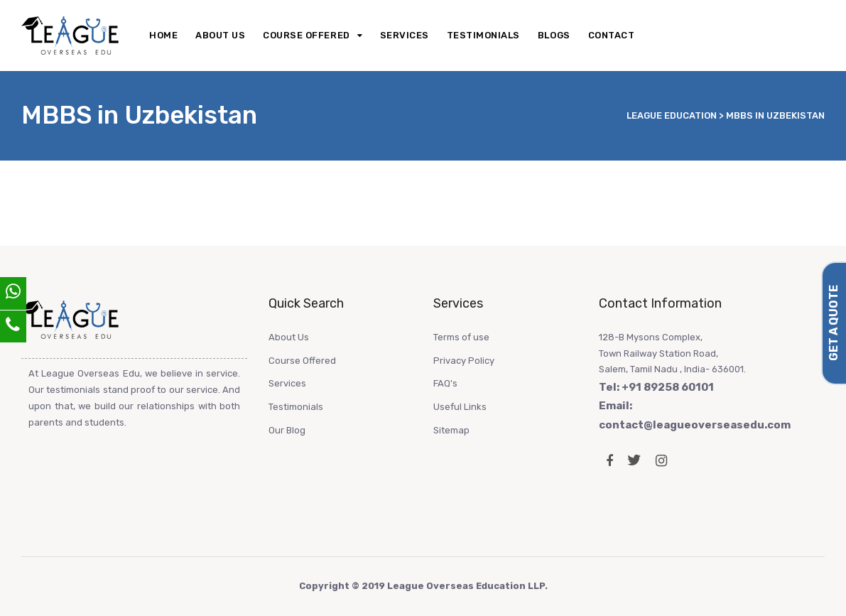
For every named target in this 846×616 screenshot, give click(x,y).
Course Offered (306, 35)
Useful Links (460, 407)
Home (163, 35)
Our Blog (287, 430)
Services (405, 35)
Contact (612, 35)
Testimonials (483, 35)
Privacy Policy (464, 361)
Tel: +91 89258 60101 (656, 387)
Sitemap (451, 430)
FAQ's (445, 383)
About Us (220, 35)
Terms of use (461, 337)
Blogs (554, 35)
